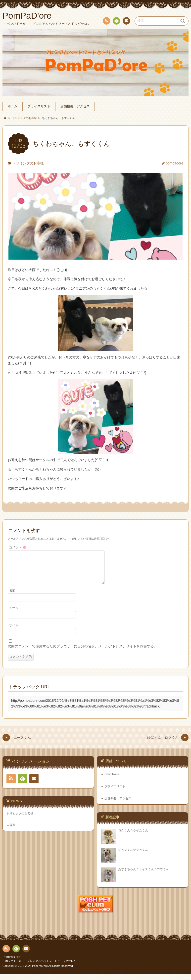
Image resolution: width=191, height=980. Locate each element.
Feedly (116, 22)
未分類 (11, 831)
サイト (14, 631)
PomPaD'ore (11, 963)
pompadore (174, 163)
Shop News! (112, 780)
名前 (12, 596)
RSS (106, 22)
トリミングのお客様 (28, 163)
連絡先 (126, 22)
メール (14, 614)
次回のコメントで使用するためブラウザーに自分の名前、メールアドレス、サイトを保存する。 (83, 652)
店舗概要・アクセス (75, 106)
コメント (18, 548)
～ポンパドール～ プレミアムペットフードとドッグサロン (39, 967)
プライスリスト (39, 106)
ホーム (13, 106)
